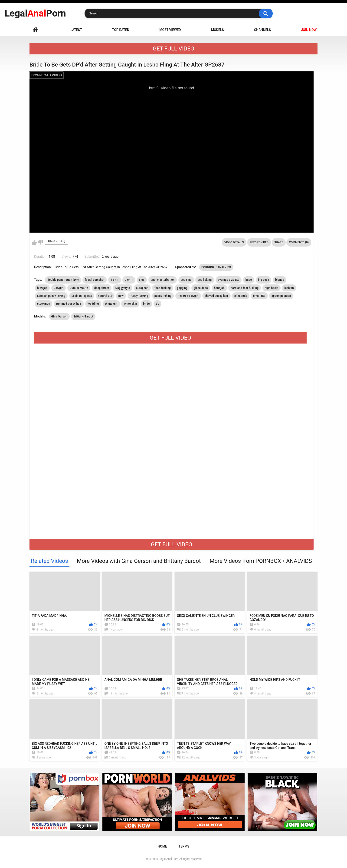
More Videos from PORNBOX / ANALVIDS (261, 561)
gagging (182, 288)
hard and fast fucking (245, 288)
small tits (259, 296)
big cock (264, 280)
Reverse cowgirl (188, 296)
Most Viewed (170, 30)
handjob (219, 288)
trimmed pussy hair (69, 304)
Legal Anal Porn (169, 859)
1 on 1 (115, 280)
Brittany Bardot (83, 317)
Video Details (234, 242)
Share (279, 242)
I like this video (34, 242)
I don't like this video (40, 242)
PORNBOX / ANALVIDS (216, 267)
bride (146, 304)
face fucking (163, 288)
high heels (272, 288)
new (121, 296)
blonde (280, 280)
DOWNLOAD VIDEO (47, 75)
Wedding (93, 304)
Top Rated (121, 30)
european (142, 288)
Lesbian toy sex (82, 296)
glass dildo (201, 288)
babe (249, 280)
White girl (111, 304)
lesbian (289, 288)
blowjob (42, 288)
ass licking (205, 280)
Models (218, 30)
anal (142, 280)
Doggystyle (123, 288)
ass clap (186, 280)
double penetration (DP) (63, 280)
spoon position (281, 296)
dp (157, 304)
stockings (44, 304)
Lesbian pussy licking (51, 296)
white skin (130, 304)
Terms (184, 846)
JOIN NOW (309, 30)
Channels (262, 30)
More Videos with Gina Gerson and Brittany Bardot (139, 561)
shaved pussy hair (216, 296)
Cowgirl (59, 288)
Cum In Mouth (79, 288)
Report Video (259, 242)
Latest (76, 30)
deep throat (102, 288)
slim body (241, 296)
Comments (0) (299, 242)
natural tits (105, 296)
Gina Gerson (59, 317)
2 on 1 (129, 280)
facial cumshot (95, 280)
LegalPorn (35, 13)
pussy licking (163, 296)
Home (35, 30)
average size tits (229, 280)
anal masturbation (163, 280)
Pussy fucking (139, 296)
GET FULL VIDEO (173, 49)
